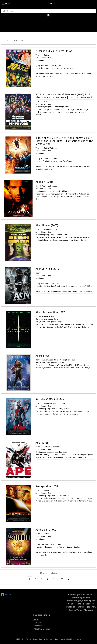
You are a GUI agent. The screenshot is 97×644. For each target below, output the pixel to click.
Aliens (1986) (43, 356)
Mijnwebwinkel (76, 639)
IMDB (36, 620)
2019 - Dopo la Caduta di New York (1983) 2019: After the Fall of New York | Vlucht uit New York (64, 96)
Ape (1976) (42, 443)
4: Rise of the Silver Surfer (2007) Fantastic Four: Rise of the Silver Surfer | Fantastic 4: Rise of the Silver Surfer (64, 141)
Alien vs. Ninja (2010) (48, 269)
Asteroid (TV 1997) (46, 530)
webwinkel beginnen (52, 639)
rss (41, 639)
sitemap (36, 639)
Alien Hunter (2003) (47, 225)
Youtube (37, 623)
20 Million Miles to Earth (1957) (54, 51)
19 (62, 579)
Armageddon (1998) (47, 486)
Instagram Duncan (42, 629)
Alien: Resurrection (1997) (50, 312)
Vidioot (6, 595)
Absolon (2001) (44, 182)
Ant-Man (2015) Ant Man (50, 399)
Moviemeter (39, 626)
